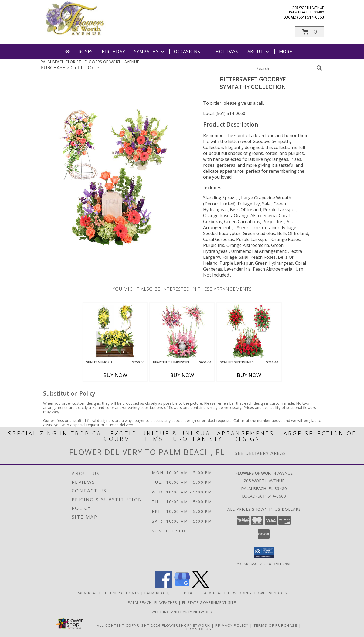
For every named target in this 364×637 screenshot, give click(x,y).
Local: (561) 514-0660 (224, 113)
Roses (86, 52)
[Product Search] (285, 68)
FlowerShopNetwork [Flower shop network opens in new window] (186, 625)
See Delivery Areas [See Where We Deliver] (261, 453)
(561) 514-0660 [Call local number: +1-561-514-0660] (310, 17)
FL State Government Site (209, 602)
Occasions (190, 52)
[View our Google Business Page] (182, 586)
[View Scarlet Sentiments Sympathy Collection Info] (249, 331)
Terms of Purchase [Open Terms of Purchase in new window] (275, 625)
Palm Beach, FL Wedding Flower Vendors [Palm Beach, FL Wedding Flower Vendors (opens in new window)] (244, 593)
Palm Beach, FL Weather (153, 602)
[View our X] (200, 586)
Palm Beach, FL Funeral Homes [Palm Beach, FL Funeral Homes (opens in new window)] (108, 593)
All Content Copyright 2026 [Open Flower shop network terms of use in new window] (129, 625)
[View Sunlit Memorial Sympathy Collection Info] (115, 331)
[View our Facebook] (164, 586)
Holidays (227, 52)
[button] (309, 32)
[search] (319, 68)
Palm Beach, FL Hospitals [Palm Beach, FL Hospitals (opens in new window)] (171, 593)
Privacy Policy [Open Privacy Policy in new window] (232, 625)
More (289, 52)
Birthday (113, 52)
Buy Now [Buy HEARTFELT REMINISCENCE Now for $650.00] (182, 375)
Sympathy (150, 52)
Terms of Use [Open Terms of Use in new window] (199, 629)
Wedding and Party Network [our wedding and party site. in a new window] (182, 612)
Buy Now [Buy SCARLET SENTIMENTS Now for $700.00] (249, 375)
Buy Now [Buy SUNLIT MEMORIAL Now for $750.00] (115, 375)
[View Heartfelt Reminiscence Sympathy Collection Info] (182, 331)
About (259, 52)
